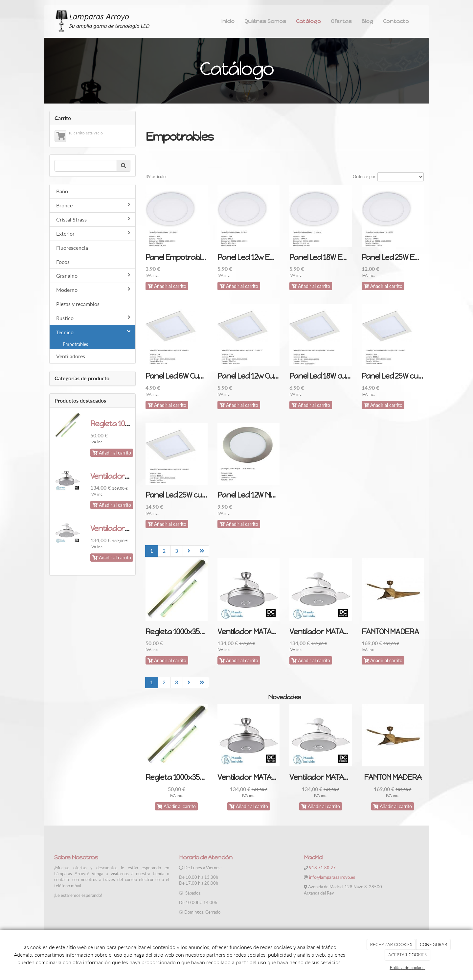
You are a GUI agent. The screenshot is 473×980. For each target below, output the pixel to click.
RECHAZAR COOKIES (391, 945)
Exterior (93, 233)
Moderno (93, 290)
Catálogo (308, 21)
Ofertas (341, 21)
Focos (63, 262)
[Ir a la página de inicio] (102, 21)
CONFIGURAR (433, 945)
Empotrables (75, 344)
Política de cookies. (408, 968)
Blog (367, 21)
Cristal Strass (93, 219)
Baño (62, 191)
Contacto (396, 21)
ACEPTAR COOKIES (407, 955)
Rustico (93, 318)
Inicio (228, 21)
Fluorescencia (72, 248)
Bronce (93, 205)
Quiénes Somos (265, 21)
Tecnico (93, 332)
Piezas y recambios (78, 304)
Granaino (93, 275)
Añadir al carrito (112, 453)
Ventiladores (71, 356)
